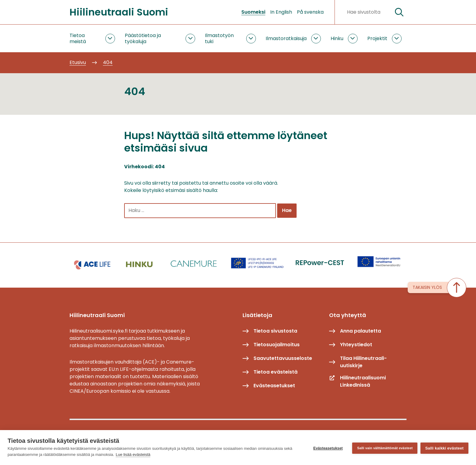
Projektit (377, 38)
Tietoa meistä (78, 38)
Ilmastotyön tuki (219, 38)
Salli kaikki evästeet (444, 448)
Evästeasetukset (326, 448)
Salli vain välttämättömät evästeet (384, 447)
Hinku (337, 38)
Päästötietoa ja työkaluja (143, 38)
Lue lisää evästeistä (133, 455)
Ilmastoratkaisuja (286, 38)
